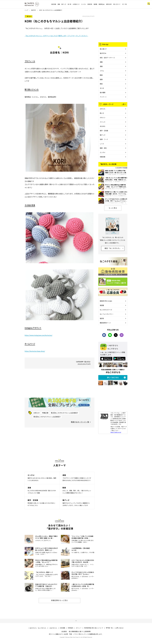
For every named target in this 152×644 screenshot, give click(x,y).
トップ (26, 10)
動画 (101, 75)
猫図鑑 (95, 4)
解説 (101, 84)
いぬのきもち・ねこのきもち (37, 628)
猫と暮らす (103, 49)
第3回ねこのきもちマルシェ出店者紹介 (47, 417)
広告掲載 (62, 628)
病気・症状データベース (107, 58)
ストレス (103, 122)
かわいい (103, 117)
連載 (59, 4)
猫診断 (102, 318)
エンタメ (84, 4)
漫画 (101, 66)
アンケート (103, 97)
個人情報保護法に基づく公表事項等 (80, 631)
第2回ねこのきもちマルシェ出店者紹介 (65, 413)
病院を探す (109, 4)
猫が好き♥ (103, 53)
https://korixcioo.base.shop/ (35, 351)
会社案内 (64, 631)
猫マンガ (64, 4)
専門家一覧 (109, 628)
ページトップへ (76, 621)
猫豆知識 (54, 4)
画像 (101, 79)
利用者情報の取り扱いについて (94, 628)
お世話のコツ (76, 4)
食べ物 (69, 4)
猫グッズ (103, 135)
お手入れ (103, 109)
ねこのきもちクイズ (106, 310)
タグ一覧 (124, 4)
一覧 (123, 104)
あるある (103, 126)
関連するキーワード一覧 (80, 422)
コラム (102, 71)
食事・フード (104, 139)
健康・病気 (103, 148)
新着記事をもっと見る (60, 600)
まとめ (102, 88)
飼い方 (102, 113)
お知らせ (37, 413)
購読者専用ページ (105, 323)
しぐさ (102, 144)
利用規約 (71, 628)
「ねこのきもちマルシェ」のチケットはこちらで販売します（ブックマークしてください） (56, 36)
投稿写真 (90, 4)
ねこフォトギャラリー (107, 314)
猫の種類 (103, 92)
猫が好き (34, 10)
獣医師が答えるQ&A (106, 301)
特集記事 (45, 413)
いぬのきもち (53, 628)
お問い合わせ (119, 628)
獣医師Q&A (102, 4)
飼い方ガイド (117, 4)
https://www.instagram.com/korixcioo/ (38, 335)
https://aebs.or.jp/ (116, 432)
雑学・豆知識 (104, 131)
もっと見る (113, 208)
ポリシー (79, 628)
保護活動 (103, 157)
